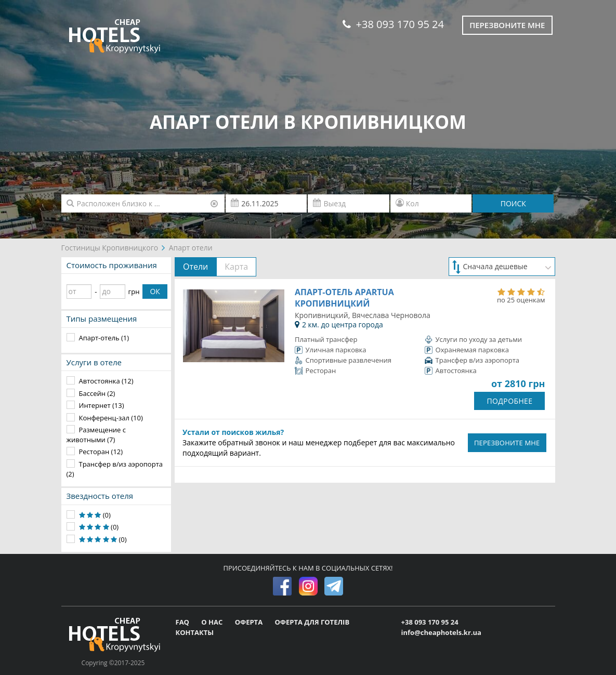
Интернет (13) (102, 405)
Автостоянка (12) (106, 381)
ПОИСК (513, 203)
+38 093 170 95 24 (393, 24)
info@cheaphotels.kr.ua (441, 632)
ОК (155, 291)
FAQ (184, 622)
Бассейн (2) (97, 393)
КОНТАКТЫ (195, 632)
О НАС (213, 622)
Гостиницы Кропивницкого (110, 248)
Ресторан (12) (101, 452)
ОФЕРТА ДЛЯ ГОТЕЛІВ (312, 622)
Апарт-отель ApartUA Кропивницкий (344, 298)
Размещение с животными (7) (96, 435)
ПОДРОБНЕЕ (509, 401)
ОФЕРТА (250, 622)
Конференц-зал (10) (111, 418)
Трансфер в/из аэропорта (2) (115, 469)
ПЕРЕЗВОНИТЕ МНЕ (507, 443)
